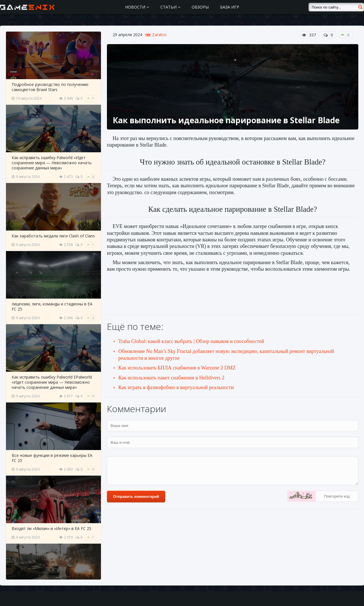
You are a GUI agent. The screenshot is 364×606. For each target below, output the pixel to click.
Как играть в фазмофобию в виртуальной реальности (176, 387)
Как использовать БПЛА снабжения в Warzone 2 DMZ (177, 368)
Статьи (170, 7)
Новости (137, 7)
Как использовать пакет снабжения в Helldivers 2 (171, 378)
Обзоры (200, 7)
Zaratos (159, 35)
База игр (230, 7)
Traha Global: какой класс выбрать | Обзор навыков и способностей (191, 341)
